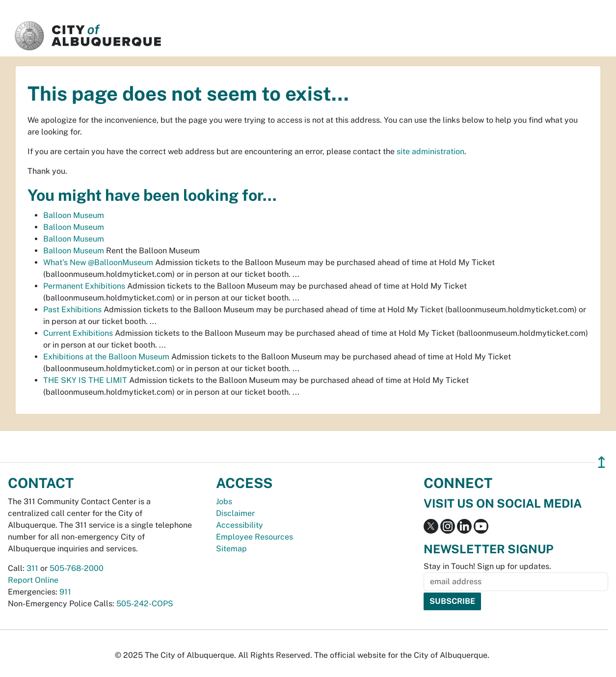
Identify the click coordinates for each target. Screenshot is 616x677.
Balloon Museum (74, 215)
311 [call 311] (32, 568)
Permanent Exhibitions (84, 286)
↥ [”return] (602, 462)
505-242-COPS (145, 604)
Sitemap (231, 549)
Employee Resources (254, 537)
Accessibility (240, 525)
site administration (430, 151)
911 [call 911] (65, 592)
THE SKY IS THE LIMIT (85, 380)
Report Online (33, 580)
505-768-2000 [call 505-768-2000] (77, 568)
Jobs (224, 501)
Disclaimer (235, 513)
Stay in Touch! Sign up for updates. (487, 566)
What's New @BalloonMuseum (98, 262)
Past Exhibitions (72, 310)
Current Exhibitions (78, 333)
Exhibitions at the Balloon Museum (106, 357)
